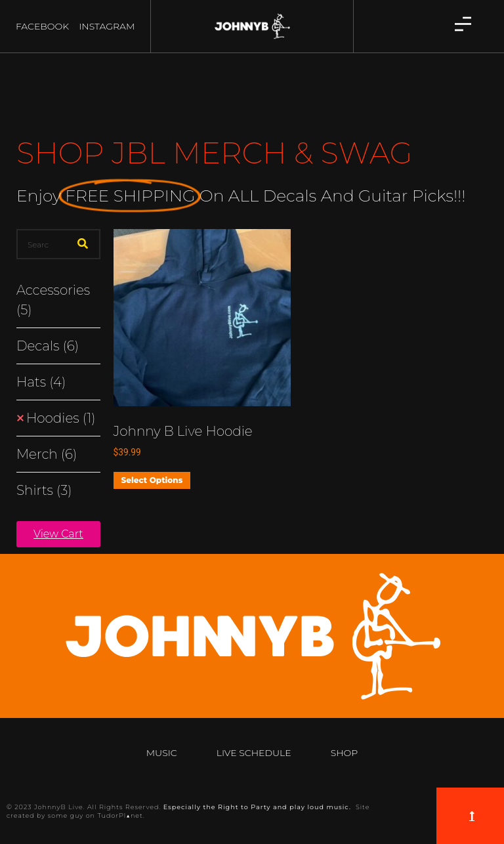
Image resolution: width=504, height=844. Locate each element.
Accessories (53, 300)
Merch (47, 454)
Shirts (44, 490)
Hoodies (61, 418)
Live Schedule (254, 753)
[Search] (83, 244)
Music (162, 753)
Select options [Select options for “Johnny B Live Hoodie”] (152, 480)
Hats (41, 382)
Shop (345, 753)
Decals (48, 346)
